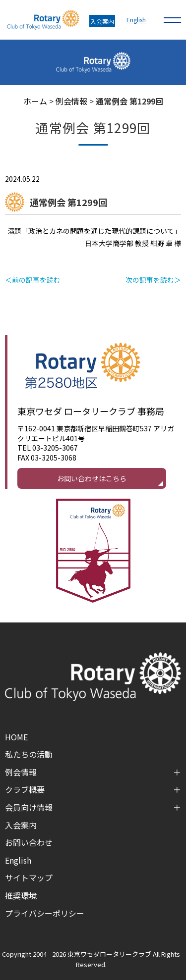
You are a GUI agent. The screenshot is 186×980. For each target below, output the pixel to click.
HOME (16, 737)
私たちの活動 (29, 754)
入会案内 (102, 21)
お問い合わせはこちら (92, 478)
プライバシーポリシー (45, 913)
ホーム (35, 101)
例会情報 (71, 101)
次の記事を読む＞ (153, 280)
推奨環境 (21, 895)
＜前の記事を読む (33, 280)
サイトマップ (29, 877)
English (136, 20)
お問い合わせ (29, 842)
